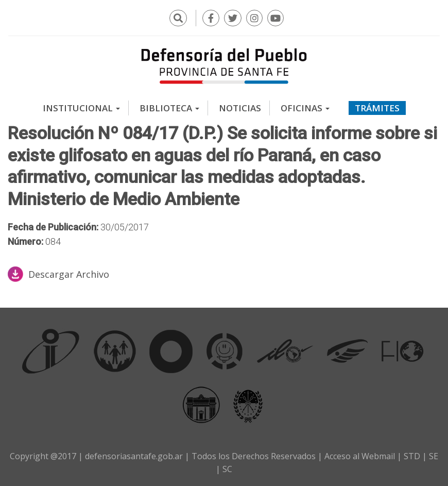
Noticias (240, 108)
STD (412, 456)
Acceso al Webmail (360, 456)
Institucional (81, 108)
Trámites (377, 108)
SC (227, 469)
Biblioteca (169, 108)
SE (434, 456)
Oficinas (305, 108)
